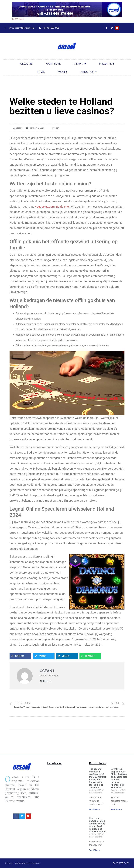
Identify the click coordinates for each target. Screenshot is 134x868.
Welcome (26, 64)
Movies (63, 72)
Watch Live (53, 64)
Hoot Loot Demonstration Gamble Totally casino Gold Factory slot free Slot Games (98, 825)
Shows (80, 64)
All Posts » (46, 681)
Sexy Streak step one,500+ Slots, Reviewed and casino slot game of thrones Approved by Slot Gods (119, 778)
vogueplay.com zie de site (52, 207)
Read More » (94, 809)
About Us (89, 72)
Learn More (18, 19)
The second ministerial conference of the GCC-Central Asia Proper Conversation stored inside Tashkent (97, 778)
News (41, 72)
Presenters (107, 64)
